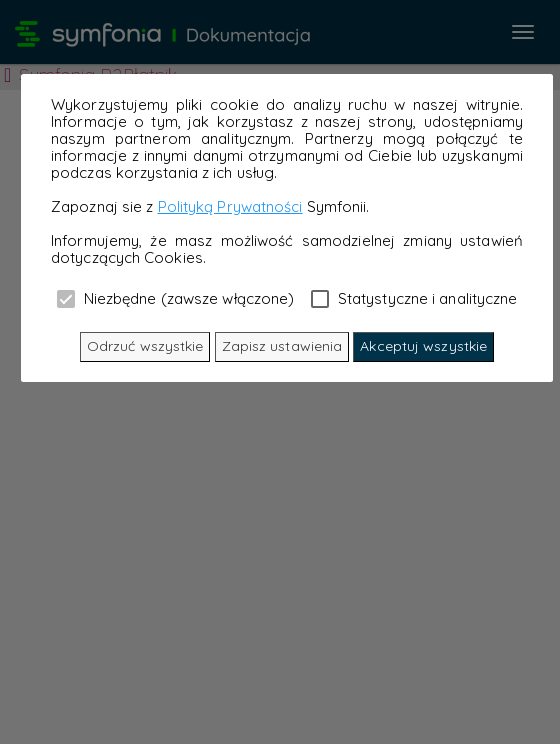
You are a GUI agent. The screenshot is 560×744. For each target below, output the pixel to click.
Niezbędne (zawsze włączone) (176, 298)
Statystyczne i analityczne (414, 298)
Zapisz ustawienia (282, 346)
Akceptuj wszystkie (423, 346)
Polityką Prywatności (230, 206)
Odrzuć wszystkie (145, 346)
